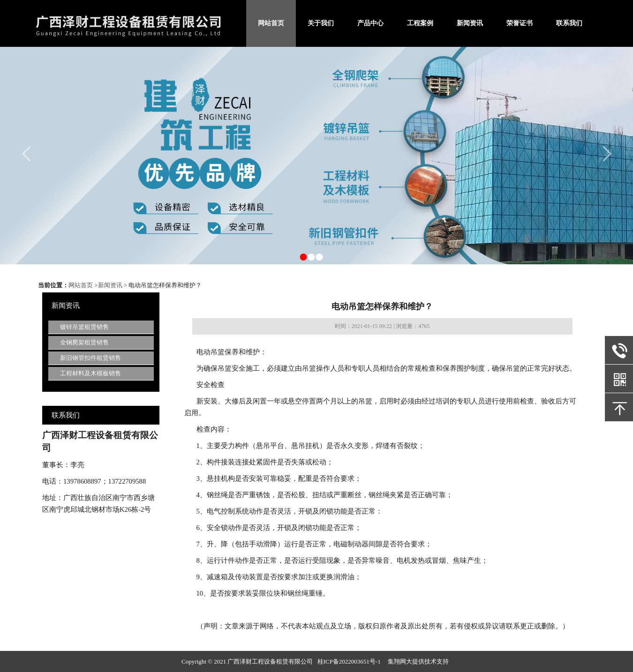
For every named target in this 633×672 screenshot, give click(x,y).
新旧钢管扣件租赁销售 (90, 358)
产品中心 (370, 23)
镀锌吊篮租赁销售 (84, 327)
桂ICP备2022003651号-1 (349, 661)
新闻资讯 (470, 23)
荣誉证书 (520, 23)
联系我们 (569, 23)
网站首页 (271, 23)
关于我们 (321, 23)
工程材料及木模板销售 (90, 373)
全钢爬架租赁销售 (84, 342)
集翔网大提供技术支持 (418, 661)
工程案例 (420, 23)
